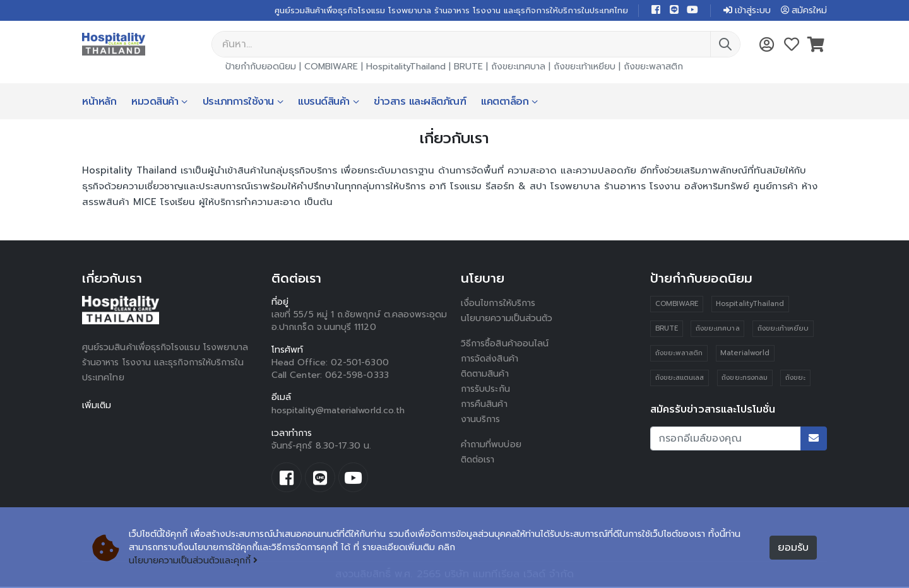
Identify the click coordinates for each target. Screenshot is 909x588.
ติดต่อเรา (479, 460)
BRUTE (468, 67)
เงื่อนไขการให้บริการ (498, 304)
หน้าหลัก (99, 102)
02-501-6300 (360, 363)
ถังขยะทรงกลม (745, 378)
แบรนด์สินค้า (324, 102)
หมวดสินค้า (155, 102)
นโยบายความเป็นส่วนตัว (507, 319)
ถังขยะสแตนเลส (680, 378)
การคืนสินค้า (484, 405)
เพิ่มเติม (97, 406)
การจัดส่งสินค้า (490, 359)
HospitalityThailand (406, 67)
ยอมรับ (793, 548)
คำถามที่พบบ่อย (491, 445)
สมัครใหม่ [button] (804, 10)
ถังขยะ (795, 378)
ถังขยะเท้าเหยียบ (585, 67)
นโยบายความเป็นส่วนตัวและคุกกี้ (193, 561)
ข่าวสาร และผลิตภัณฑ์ (420, 102)
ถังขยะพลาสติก (653, 67)
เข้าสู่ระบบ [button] (746, 10)
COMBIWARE (331, 67)
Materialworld (745, 354)
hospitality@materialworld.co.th (338, 411)
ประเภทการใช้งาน (238, 102)
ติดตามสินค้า (486, 374)
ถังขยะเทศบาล (518, 67)
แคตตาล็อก (505, 102)
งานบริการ (481, 420)
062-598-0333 (357, 376)
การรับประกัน (485, 390)
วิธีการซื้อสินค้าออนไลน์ (505, 344)
